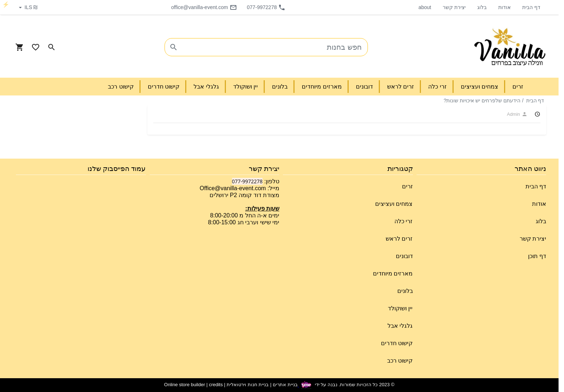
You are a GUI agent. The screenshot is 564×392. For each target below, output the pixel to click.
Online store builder (185, 385)
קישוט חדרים (397, 343)
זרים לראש (399, 239)
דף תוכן (537, 256)
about (425, 7)
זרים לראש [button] (401, 87)
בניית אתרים (285, 385)
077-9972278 (266, 7)
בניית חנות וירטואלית (248, 385)
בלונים (405, 291)
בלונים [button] (280, 87)
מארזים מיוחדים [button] (322, 87)
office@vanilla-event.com (204, 7)
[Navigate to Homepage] (510, 47)
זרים (407, 186)
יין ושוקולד (400, 308)
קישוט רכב (400, 361)
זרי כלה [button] (437, 87)
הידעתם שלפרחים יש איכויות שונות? (482, 101)
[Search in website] (52, 47)
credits (216, 385)
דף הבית (531, 7)
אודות (504, 7)
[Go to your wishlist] (36, 47)
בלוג (482, 7)
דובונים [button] (364, 87)
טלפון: (271, 181)
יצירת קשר (454, 7)
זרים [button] (518, 87)
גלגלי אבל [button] (206, 87)
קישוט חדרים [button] (164, 87)
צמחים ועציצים (394, 204)
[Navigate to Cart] (20, 47)
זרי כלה (403, 221)
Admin (517, 114)
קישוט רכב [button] (121, 87)
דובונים (404, 256)
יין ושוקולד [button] (246, 87)
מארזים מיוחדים (393, 273)
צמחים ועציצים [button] (480, 87)
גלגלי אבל (400, 326)
